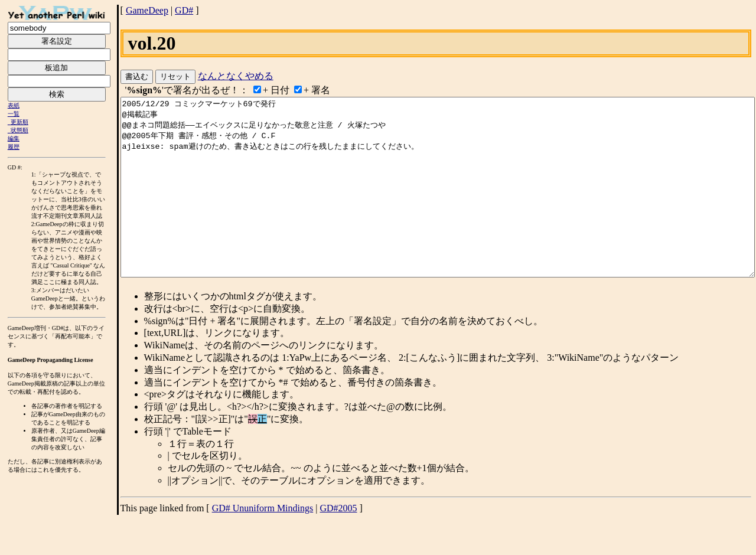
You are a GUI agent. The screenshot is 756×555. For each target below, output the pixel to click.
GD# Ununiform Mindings (263, 543)
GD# (184, 10)
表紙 (14, 105)
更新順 (19, 122)
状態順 (19, 130)
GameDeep (147, 10)
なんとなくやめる (236, 76)
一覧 (14, 114)
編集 (14, 138)
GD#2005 (338, 543)
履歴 (14, 147)
